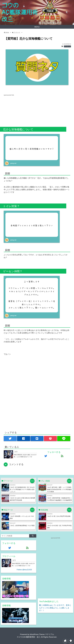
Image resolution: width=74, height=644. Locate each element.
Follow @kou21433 (24, 570)
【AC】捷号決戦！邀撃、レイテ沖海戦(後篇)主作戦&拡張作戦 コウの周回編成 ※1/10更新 (59, 489)
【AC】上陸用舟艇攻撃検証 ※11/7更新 (22, 526)
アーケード (67, 46)
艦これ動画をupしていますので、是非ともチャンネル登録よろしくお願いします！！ (55, 608)
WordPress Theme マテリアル (42, 634)
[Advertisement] (19, 109)
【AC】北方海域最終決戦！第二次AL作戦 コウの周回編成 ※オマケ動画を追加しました (22, 489)
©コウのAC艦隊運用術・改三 (29, 637)
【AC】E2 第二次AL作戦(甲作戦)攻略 (59, 516)
